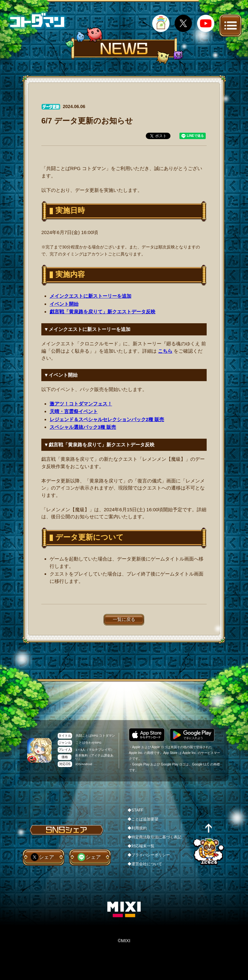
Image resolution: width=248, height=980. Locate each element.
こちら (165, 351)
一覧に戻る (124, 619)
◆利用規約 (137, 828)
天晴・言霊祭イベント (74, 411)
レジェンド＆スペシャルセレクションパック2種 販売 (107, 419)
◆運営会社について (145, 864)
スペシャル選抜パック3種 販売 (83, 427)
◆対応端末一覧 (141, 846)
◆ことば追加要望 (143, 819)
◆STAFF (135, 810)
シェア (46, 857)
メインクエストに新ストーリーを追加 (91, 296)
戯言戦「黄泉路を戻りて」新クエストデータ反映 (103, 312)
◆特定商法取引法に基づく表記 (154, 837)
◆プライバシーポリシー (149, 855)
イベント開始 (64, 304)
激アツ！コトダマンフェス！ (81, 404)
